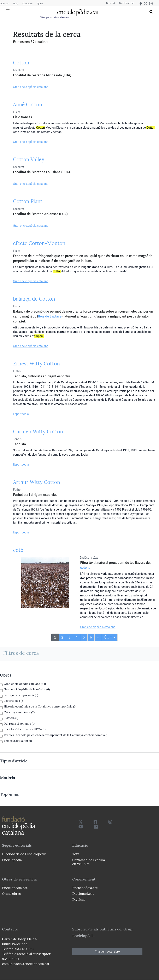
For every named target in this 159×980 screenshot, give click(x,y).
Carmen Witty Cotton (38, 432)
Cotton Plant (28, 201)
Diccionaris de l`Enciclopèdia (24, 854)
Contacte (27, 3)
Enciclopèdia (12, 860)
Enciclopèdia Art (15, 888)
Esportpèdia (21, 414)
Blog (16, 3)
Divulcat (111, 3)
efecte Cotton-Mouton (39, 243)
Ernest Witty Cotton (36, 364)
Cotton (21, 63)
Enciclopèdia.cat (85, 888)
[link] (79, 675)
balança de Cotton (34, 299)
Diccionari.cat (127, 3)
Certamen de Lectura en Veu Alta (89, 862)
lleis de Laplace (50, 316)
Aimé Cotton (28, 105)
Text (76, 854)
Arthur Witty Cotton (37, 482)
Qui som (5, 3)
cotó (18, 550)
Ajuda (40, 3)
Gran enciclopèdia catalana (31, 87)
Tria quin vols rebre (107, 952)
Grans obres (11, 893)
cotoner (86, 568)
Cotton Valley (29, 159)
